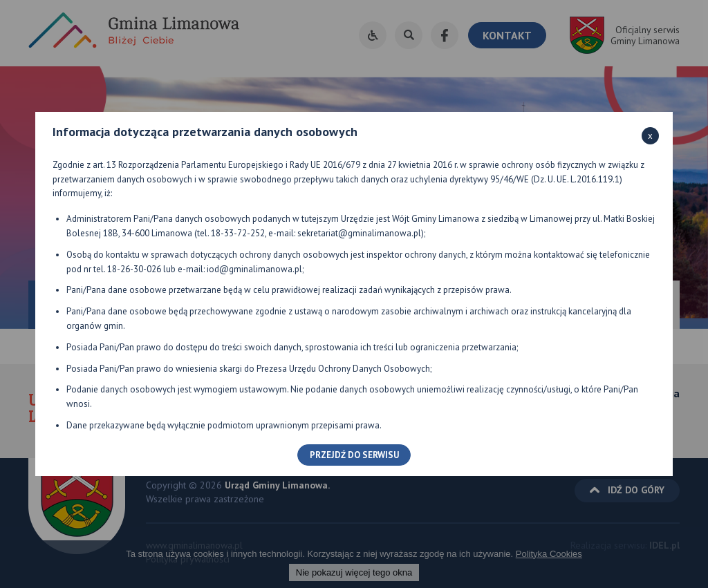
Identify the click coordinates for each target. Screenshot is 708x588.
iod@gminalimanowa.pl (254, 269)
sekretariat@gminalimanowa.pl (359, 233)
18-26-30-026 (134, 269)
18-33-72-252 (238, 233)
